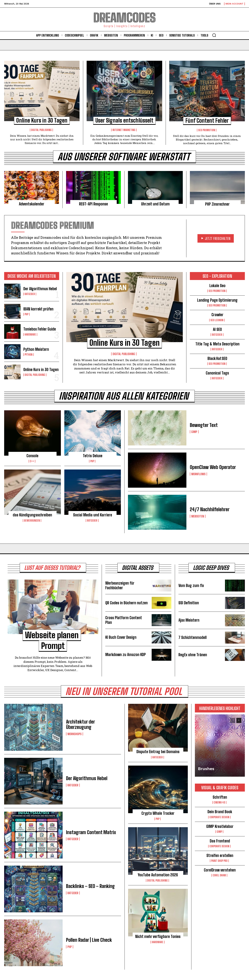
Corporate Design (219, 817)
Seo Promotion (207, 130)
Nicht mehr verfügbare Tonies (158, 936)
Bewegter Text (204, 425)
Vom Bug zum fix (191, 586)
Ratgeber (30, 294)
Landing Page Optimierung (217, 300)
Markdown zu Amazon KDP (126, 655)
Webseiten (198, 516)
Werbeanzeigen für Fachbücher (120, 585)
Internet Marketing (124, 130)
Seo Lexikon (217, 320)
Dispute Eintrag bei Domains (158, 752)
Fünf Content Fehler (207, 121)
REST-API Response (93, 204)
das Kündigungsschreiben (32, 515)
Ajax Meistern (189, 620)
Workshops (75, 734)
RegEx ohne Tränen (193, 655)
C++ (32, 461)
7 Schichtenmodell (193, 637)
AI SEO (217, 329)
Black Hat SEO (217, 358)
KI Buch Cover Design (121, 637)
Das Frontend (220, 841)
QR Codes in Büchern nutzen (126, 603)
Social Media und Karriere (93, 515)
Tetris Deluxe (93, 456)
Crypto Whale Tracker (158, 813)
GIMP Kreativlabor (220, 826)
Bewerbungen (32, 521)
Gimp (194, 432)
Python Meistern (36, 349)
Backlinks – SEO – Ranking (90, 886)
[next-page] (239, 720)
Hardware (30, 335)
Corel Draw (219, 875)
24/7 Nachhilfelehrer (210, 509)
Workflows (198, 474)
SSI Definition (189, 603)
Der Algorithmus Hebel (40, 289)
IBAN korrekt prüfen (38, 309)
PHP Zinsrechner (217, 204)
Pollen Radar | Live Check (89, 940)
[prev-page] (233, 720)
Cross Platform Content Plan (124, 620)
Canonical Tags (217, 373)
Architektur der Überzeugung (80, 724)
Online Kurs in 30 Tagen (42, 120)
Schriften (220, 797)
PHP (26, 314)
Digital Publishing (41, 130)
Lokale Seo (217, 286)
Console (32, 456)
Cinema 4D (219, 802)
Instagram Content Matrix (91, 832)
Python (29, 355)
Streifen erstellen (220, 855)
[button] (214, 35)
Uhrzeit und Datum (155, 204)
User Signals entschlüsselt (124, 120)
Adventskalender (32, 204)
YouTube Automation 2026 (158, 875)
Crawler (217, 315)
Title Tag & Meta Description (217, 344)
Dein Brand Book (220, 812)
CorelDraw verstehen (220, 870)
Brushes (206, 769)
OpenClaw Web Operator (213, 467)
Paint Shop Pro (219, 861)
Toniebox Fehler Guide (40, 329)
